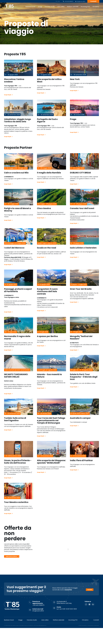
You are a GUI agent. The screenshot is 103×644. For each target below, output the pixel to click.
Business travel (30, 7)
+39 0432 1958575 (69, 1)
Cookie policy (96, 641)
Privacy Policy (91, 641)
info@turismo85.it (81, 1)
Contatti (93, 1)
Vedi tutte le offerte (13, 574)
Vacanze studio (50, 7)
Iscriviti (90, 605)
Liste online (61, 7)
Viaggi (40, 7)
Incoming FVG (85, 7)
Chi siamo (96, 7)
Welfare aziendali (73, 7)
